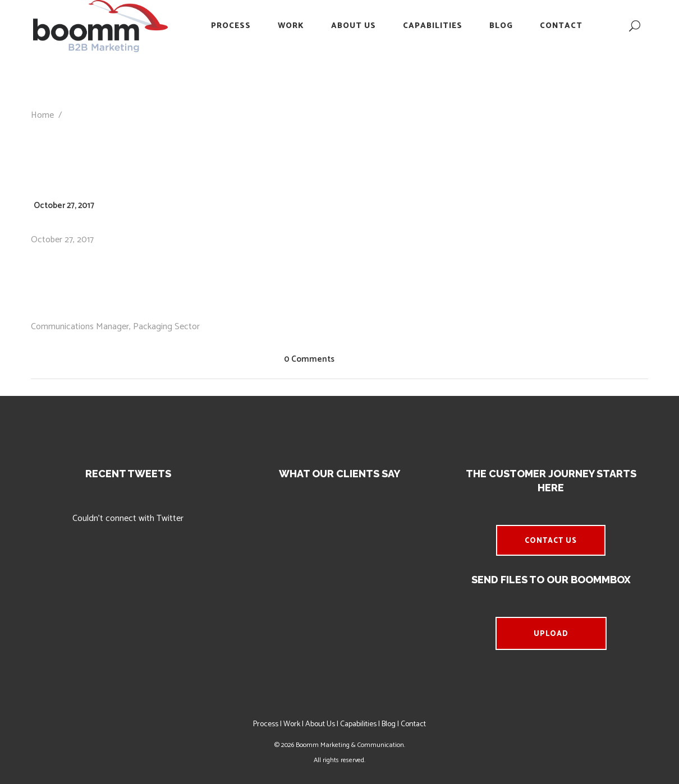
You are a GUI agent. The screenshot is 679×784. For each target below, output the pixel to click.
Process (266, 724)
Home (42, 115)
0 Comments (309, 359)
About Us (320, 724)
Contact (413, 724)
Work (292, 724)
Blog (389, 724)
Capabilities (358, 724)
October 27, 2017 (64, 206)
